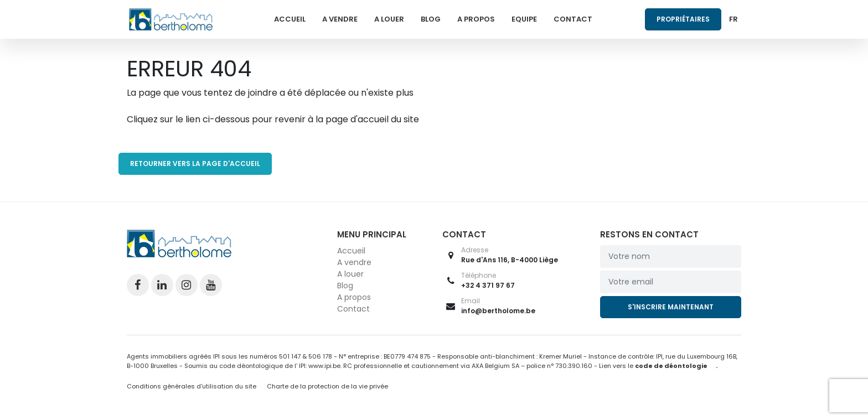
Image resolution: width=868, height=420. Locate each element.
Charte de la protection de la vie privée (327, 386)
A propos (476, 19)
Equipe (524, 19)
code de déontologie (671, 366)
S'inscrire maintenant (671, 307)
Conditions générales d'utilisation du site (192, 386)
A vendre (340, 19)
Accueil (290, 19)
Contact (573, 19)
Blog (431, 19)
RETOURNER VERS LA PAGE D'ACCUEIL (195, 164)
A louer (389, 19)
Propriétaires (683, 19)
